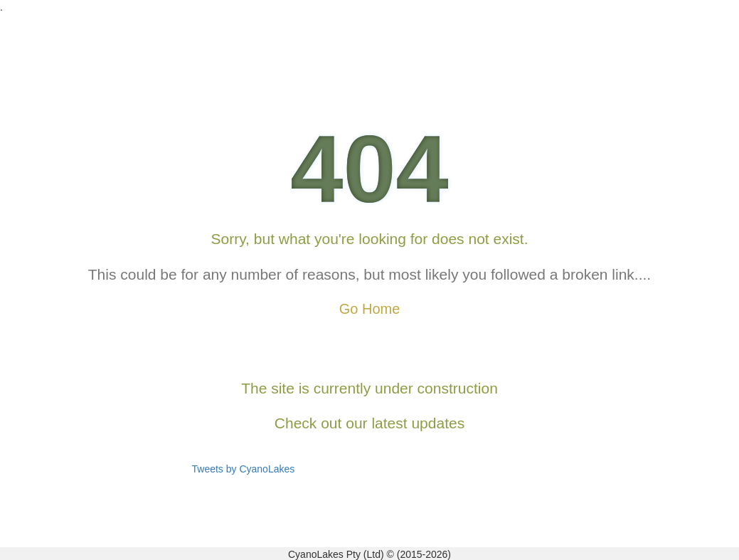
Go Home (370, 309)
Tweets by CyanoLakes (244, 469)
